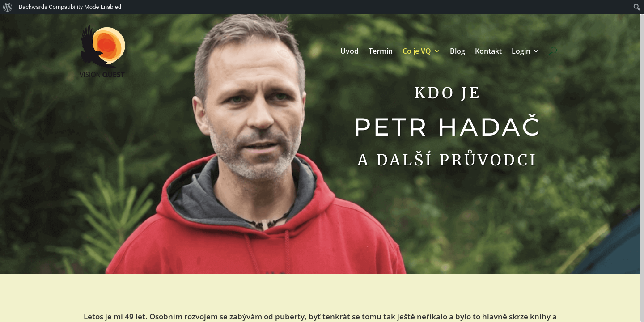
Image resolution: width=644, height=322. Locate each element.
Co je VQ (417, 51)
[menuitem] (8, 7)
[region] (322, 168)
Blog (458, 51)
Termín (381, 51)
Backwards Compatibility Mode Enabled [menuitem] (70, 7)
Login (521, 51)
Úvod (350, 51)
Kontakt (488, 51)
